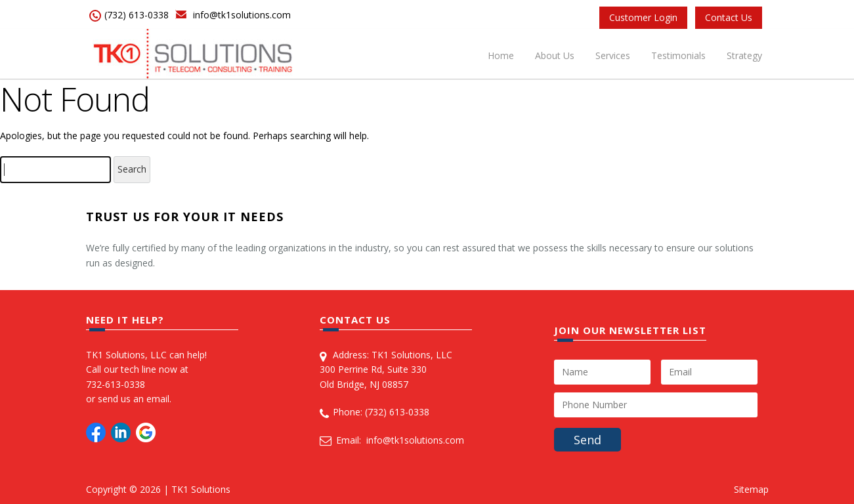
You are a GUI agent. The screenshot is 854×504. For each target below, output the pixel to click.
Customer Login (643, 17)
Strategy (744, 55)
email (158, 399)
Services (613, 55)
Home (501, 55)
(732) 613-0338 (137, 15)
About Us (555, 55)
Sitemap (751, 489)
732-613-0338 (116, 384)
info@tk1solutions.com (242, 15)
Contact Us (729, 17)
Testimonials (678, 55)
